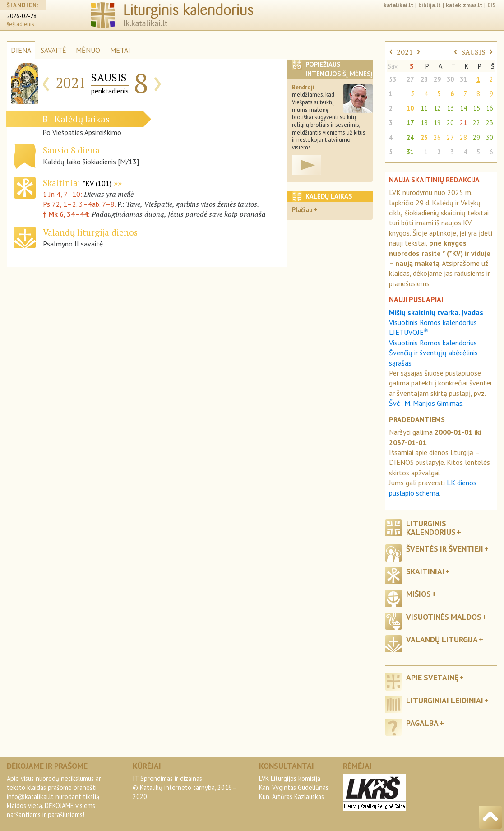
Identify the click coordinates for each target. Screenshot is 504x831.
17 (410, 123)
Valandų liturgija (442, 639)
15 (476, 108)
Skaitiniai (77, 183)
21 (463, 123)
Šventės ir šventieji (445, 549)
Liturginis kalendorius (431, 528)
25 (424, 137)
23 (490, 123)
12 (437, 108)
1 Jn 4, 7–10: (63, 194)
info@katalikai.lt (30, 796)
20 (450, 123)
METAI (120, 50)
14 (463, 108)
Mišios (418, 594)
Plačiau (302, 210)
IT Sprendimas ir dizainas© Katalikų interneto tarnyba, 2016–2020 (185, 787)
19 (437, 123)
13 (450, 108)
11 (424, 108)
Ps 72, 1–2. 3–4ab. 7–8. (79, 204)
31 (463, 79)
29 (437, 79)
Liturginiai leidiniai (445, 700)
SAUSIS (473, 52)
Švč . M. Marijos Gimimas (426, 403)
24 (410, 137)
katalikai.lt (398, 5)
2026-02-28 (22, 16)
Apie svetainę (432, 677)
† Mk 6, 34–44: (67, 214)
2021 (405, 52)
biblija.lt (430, 5)
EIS (491, 5)
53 (393, 79)
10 (410, 108)
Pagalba (422, 723)
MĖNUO (88, 50)
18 (424, 123)
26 (437, 137)
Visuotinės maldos (444, 617)
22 (476, 123)
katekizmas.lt (464, 5)
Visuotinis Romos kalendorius (433, 343)
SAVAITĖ (53, 50)
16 (490, 108)
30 (450, 79)
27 (410, 79)
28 (424, 79)
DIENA (21, 50)
